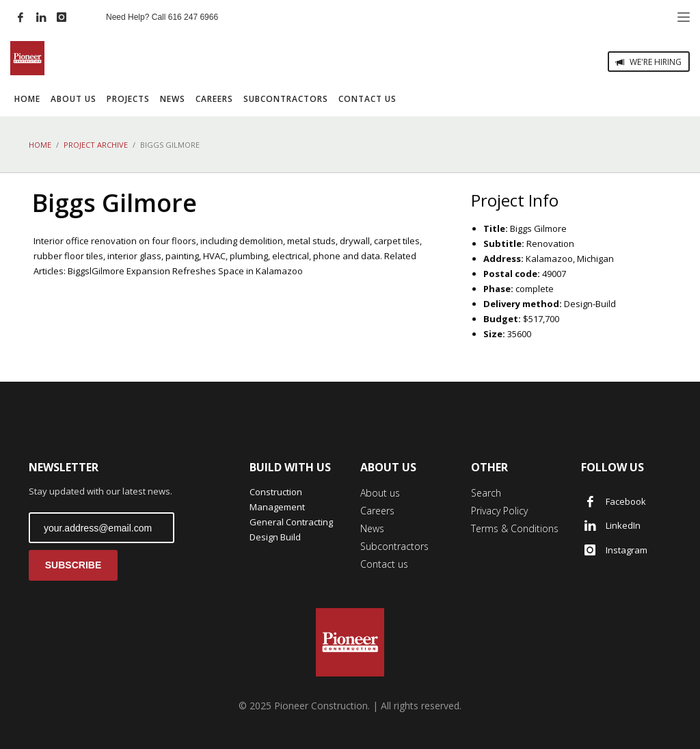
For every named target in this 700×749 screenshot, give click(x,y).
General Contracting (291, 522)
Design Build (275, 537)
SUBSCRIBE (73, 565)
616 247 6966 (193, 17)
